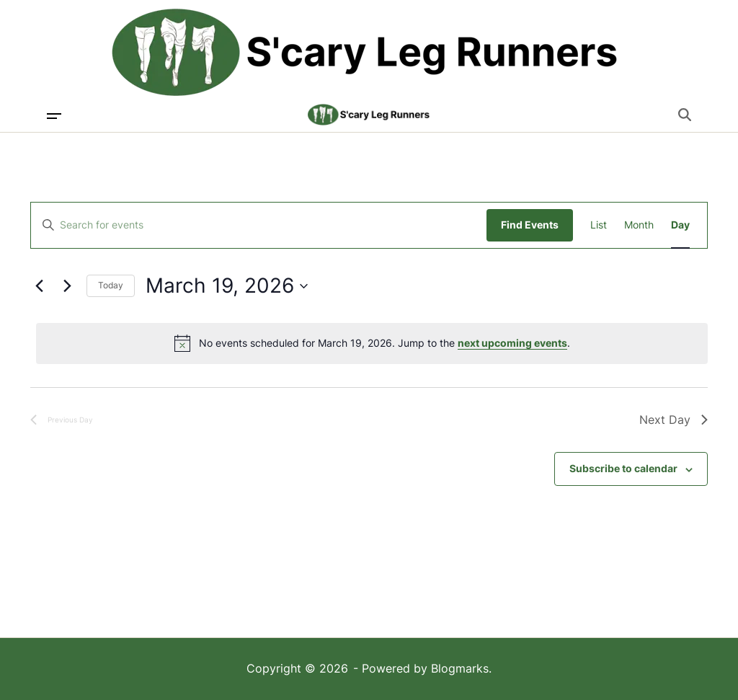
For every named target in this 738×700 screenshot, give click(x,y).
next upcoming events (512, 343)
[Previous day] (39, 286)
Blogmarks (460, 668)
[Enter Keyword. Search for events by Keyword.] (259, 225)
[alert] (372, 343)
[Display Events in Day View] (680, 225)
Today (111, 285)
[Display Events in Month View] (639, 225)
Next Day (673, 420)
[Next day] (67, 286)
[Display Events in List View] (599, 225)
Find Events (530, 225)
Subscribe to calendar (623, 468)
